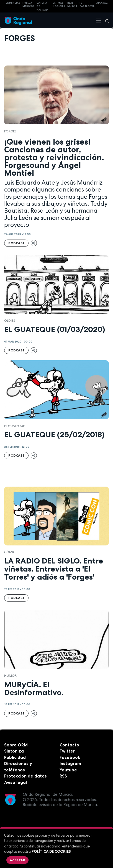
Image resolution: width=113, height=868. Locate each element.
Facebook (70, 757)
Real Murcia (72, 5)
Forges (10, 131)
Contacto (69, 745)
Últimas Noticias (59, 5)
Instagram (70, 763)
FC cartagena (87, 5)
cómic (10, 552)
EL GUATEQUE (14, 426)
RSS (63, 776)
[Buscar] (105, 21)
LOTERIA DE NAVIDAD (42, 6)
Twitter (67, 751)
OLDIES (10, 321)
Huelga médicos (29, 5)
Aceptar (17, 860)
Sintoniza (14, 751)
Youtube (68, 770)
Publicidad (15, 757)
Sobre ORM (16, 745)
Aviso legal (16, 782)
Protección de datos (25, 776)
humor (10, 676)
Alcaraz (102, 3)
